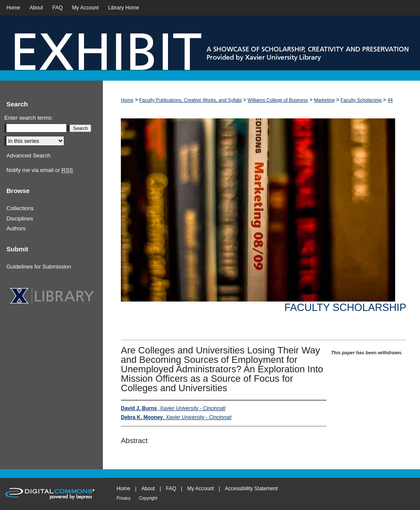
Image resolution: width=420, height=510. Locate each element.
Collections (20, 208)
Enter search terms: (28, 118)
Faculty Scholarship (361, 100)
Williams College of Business (278, 100)
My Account (201, 489)
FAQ (171, 489)
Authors (16, 228)
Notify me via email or (40, 170)
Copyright (148, 498)
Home (127, 100)
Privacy (124, 498)
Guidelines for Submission (39, 267)
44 (390, 100)
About (148, 489)
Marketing (324, 100)
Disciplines (20, 219)
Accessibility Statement (251, 489)
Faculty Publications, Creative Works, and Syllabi (190, 100)
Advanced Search (28, 155)
